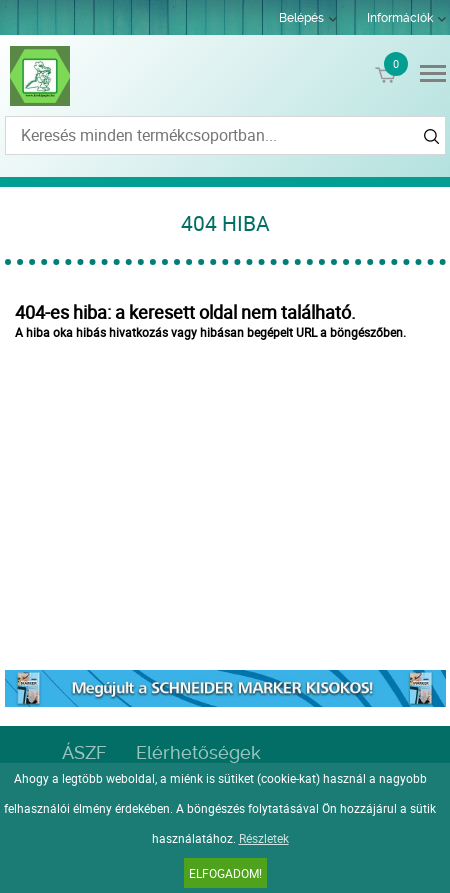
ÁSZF (84, 752)
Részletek (264, 838)
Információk (400, 18)
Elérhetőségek (198, 752)
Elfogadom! (225, 873)
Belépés (301, 18)
